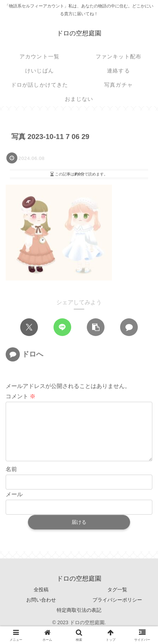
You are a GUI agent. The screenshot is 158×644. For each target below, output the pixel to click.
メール (14, 506)
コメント (21, 397)
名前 (11, 481)
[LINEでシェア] (62, 327)
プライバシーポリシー (117, 611)
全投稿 (41, 601)
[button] (96, 327)
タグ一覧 (117, 601)
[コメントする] (129, 327)
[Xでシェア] (29, 327)
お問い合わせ (41, 611)
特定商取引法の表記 (79, 621)
